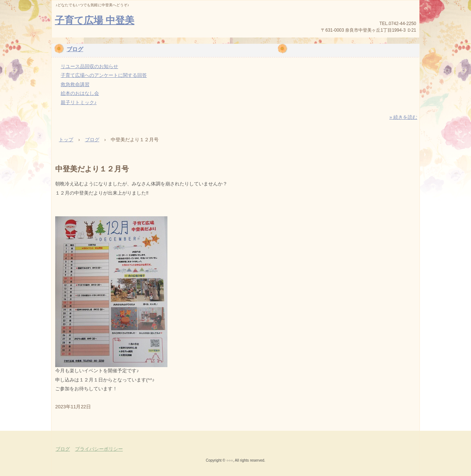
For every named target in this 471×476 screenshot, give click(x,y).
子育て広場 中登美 (95, 20)
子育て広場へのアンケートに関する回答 (104, 75)
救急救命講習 (75, 84)
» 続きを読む (403, 117)
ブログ (75, 49)
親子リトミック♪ (79, 102)
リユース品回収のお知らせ (89, 66)
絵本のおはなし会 (80, 93)
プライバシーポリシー (99, 449)
